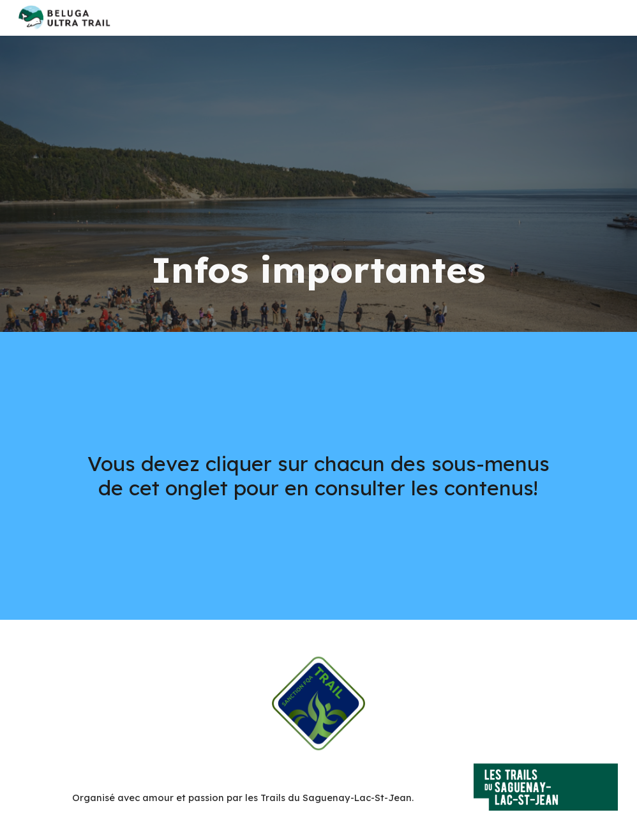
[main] (318, 184)
